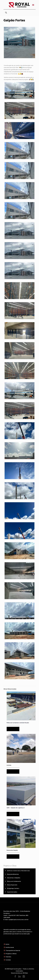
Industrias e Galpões (14, 878)
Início (7, 944)
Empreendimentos (13, 874)
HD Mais (25, 973)
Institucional (10, 947)
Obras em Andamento (14, 881)
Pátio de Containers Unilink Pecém (18, 723)
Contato (8, 960)
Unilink (9, 765)
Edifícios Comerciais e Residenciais (18, 871)
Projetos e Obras (11, 954)
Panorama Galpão (12, 850)
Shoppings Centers (13, 888)
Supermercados (12, 892)
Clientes (8, 957)
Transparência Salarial (13, 950)
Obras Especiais (12, 885)
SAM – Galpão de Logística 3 (16, 808)
